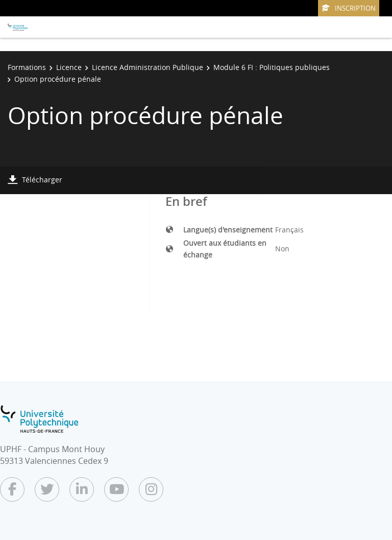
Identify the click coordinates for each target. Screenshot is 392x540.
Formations (27, 67)
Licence (69, 67)
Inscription (349, 8)
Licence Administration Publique (148, 67)
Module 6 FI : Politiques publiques (272, 67)
